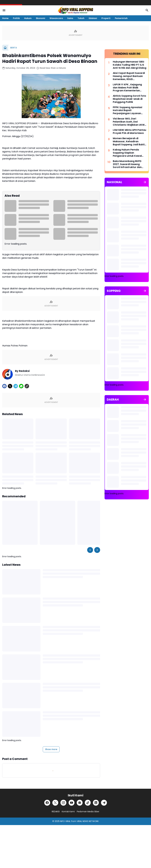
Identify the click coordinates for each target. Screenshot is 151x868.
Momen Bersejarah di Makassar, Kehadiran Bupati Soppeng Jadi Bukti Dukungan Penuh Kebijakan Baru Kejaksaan (129, 142)
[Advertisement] (127, 531)
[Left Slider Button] (90, 550)
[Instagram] (63, 803)
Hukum (28, 18)
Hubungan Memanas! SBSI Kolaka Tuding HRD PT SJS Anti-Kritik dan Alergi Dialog (130, 65)
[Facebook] (4, 386)
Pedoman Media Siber (88, 812)
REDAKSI (56, 812)
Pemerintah (121, 18)
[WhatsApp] (21, 386)
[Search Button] (147, 10)
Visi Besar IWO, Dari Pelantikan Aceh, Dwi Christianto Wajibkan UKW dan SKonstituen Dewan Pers (129, 122)
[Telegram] (16, 386)
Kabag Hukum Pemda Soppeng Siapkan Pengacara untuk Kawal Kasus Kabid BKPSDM (127, 153)
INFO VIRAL (65, 821)
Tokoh (81, 18)
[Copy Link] (27, 386)
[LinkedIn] (96, 803)
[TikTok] (88, 803)
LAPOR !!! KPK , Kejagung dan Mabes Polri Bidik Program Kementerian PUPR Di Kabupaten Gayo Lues (128, 88)
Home (5, 18)
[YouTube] (72, 803)
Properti (106, 18)
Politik (16, 18)
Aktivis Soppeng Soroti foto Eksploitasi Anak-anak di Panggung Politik (129, 99)
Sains (70, 18)
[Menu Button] (4, 10)
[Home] (5, 48)
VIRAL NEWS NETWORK (88, 821)
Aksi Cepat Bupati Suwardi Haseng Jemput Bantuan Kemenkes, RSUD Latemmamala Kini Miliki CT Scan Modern (129, 76)
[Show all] (145, 182)
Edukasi (93, 18)
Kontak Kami (68, 812)
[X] (10, 386)
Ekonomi (41, 18)
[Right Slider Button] (97, 550)
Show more (51, 749)
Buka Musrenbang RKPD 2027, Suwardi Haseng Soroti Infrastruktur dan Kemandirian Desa (127, 164)
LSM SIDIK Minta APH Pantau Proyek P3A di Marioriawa (129, 132)
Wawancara (56, 18)
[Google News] (80, 803)
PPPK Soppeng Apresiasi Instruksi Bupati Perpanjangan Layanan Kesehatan (127, 110)
